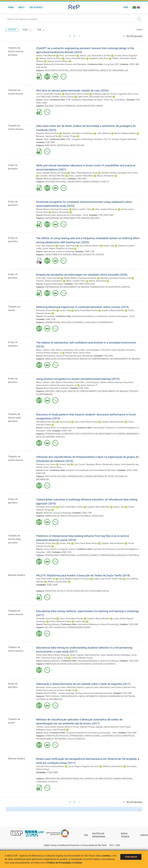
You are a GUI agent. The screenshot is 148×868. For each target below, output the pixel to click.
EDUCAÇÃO (73, 664)
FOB (38, 67)
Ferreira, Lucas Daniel (46, 727)
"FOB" (41, 30)
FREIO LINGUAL (52, 696)
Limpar (139, 29)
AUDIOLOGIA (97, 516)
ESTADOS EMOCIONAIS (68, 359)
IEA (45, 67)
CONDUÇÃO (42, 782)
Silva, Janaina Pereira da (106, 209)
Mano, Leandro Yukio (82, 209)
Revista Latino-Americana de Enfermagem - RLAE (66, 215)
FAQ (86, 835)
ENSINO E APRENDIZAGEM (103, 555)
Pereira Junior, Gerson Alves (78, 353)
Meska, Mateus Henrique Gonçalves (52, 209)
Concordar (131, 857)
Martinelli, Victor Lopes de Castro (51, 687)
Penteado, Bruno (68, 655)
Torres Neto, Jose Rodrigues (87, 350)
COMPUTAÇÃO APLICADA (57, 736)
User (126, 7)
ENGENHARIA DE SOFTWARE (122, 696)
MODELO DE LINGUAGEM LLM (114, 70)
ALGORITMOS (83, 555)
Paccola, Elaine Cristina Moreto (50, 766)
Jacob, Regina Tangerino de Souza (58, 248)
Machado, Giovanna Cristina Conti (116, 278)
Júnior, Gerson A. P (89, 385)
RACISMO (49, 106)
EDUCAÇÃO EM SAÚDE (55, 182)
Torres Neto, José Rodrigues (87, 382)
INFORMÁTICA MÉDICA (97, 696)
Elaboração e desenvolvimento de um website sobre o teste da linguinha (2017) (83, 684)
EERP (106, 215)
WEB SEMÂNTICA (91, 70)
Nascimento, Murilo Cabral (77, 94)
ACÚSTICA (53, 782)
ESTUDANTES (85, 664)
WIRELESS (77, 255)
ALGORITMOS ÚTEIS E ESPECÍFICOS (78, 434)
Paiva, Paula (125, 727)
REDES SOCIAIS (77, 145)
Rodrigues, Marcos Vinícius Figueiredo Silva (113, 94)
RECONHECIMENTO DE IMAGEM (74, 218)
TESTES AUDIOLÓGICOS (77, 591)
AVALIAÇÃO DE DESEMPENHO (99, 322)
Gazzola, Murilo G (64, 727)
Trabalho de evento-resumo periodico (16, 51)
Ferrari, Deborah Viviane (60, 621)
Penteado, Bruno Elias (46, 310)
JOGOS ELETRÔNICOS (65, 106)
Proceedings (49, 316)
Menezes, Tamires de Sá (47, 136)
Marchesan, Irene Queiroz (111, 687)
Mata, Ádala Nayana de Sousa (84, 173)
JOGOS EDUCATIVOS (85, 106)
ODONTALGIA (63, 145)
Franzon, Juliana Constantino (49, 281)
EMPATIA (126, 287)
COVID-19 (105, 182)
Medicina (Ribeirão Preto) (55, 179)
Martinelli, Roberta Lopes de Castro (83, 687)
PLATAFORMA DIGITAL (99, 591)
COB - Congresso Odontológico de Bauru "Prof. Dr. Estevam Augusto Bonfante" (101, 139)
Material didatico (17, 575)
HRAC (45, 103)
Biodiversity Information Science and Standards (65, 64)
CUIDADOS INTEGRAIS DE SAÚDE (99, 476)
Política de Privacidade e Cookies (65, 863)
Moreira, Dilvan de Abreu (50, 58)
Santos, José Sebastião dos (126, 464)
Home (11, 7)
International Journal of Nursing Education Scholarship (68, 356)
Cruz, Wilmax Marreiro (90, 246)
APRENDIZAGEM (53, 322)
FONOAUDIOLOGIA (69, 696)
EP (42, 67)
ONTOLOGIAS (76, 70)
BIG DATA (49, 627)
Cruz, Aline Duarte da (46, 246)
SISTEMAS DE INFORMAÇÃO (49, 699)
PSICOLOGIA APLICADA (56, 476)
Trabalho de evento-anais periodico (15, 418)
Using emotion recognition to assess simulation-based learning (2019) (78, 379)
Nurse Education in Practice (56, 388)
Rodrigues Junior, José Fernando (51, 730)
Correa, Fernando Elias (75, 58)
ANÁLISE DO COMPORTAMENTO (94, 359)
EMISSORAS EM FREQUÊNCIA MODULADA (64, 779)
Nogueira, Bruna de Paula (48, 133)
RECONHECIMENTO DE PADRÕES (110, 434)
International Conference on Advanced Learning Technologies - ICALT (103, 316)
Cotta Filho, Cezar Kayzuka (48, 278)
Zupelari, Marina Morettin (113, 310)
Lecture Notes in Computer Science (59, 428)
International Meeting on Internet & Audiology (98, 624)
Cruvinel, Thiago (69, 136)
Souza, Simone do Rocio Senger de (59, 690)
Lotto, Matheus (104, 133)
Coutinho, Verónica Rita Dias (52, 176)
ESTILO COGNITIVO (76, 739)
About (22, 7)
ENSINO (87, 627)
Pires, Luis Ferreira (68, 56)
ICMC (132, 64)
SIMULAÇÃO (51, 359)
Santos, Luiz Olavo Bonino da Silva (95, 56)
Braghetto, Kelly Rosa (99, 58)
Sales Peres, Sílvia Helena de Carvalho (95, 97)
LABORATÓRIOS (74, 182)
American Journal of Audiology (57, 513)
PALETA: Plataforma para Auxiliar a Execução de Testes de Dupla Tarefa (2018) (83, 575)
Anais (46, 100)
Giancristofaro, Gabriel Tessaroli (51, 385)
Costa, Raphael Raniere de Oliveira (52, 173)
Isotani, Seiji (109, 246)
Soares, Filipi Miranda (46, 56)
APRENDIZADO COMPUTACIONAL (61, 555)
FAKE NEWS (50, 145)
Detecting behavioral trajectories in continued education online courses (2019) (83, 307)
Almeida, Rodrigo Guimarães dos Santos (120, 173)
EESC (129, 470)
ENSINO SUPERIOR (91, 182)
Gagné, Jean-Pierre (67, 246)
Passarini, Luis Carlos (46, 464)
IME (137, 64)
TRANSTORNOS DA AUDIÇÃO (58, 255)
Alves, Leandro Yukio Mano (81, 176)
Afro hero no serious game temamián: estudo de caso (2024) (72, 90)
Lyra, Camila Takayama (84, 464)
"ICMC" (27, 30)
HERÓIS (99, 106)
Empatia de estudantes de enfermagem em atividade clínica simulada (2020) (82, 275)
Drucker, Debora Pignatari (126, 56)
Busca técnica (125, 835)
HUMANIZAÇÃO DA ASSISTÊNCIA (105, 287)
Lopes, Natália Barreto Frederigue (115, 655)
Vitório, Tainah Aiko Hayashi (49, 94)
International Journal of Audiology (59, 252)
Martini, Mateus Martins (125, 133)
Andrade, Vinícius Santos (63, 97)
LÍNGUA (82, 696)
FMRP (81, 284)
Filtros (12, 30)
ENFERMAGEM (52, 218)
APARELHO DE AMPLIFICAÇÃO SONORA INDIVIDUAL (109, 779)
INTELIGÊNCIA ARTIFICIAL (57, 70)
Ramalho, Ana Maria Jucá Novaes (78, 133)
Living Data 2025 (111, 64)
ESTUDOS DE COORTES (93, 255)
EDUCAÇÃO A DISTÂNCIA (73, 322)
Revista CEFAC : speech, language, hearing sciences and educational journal (78, 693)
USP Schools (36, 7)
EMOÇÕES (95, 218)
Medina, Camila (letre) (58, 582)
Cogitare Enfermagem (53, 284)
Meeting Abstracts (52, 624)
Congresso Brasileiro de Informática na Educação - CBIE (91, 733)
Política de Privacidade (99, 835)
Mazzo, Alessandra (106, 176)
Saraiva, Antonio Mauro (58, 61)
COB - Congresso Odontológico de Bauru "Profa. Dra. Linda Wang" (96, 100)
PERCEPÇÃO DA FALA (55, 591)
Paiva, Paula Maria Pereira (86, 310)
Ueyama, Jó (56, 353)
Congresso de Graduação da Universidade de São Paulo (91, 470)
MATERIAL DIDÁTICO (55, 437)
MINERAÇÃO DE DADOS (56, 516)
